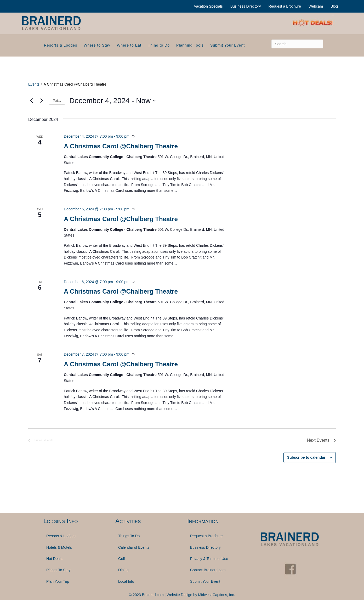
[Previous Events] (31, 101)
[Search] (297, 44)
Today (57, 101)
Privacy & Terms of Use (209, 559)
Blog (334, 6)
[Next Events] (42, 101)
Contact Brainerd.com (208, 570)
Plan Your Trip (58, 581)
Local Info (126, 581)
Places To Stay (58, 570)
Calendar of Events (134, 547)
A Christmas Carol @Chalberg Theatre (121, 146)
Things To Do (129, 536)
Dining (123, 570)
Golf (122, 559)
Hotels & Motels (59, 547)
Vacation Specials (208, 6)
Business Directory (246, 6)
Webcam (316, 6)
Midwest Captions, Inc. (217, 595)
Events (34, 84)
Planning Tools (190, 45)
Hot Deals (54, 559)
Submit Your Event (227, 45)
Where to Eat (129, 45)
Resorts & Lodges (61, 45)
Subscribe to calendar (306, 457)
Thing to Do (159, 45)
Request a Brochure (285, 6)
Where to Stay (97, 45)
